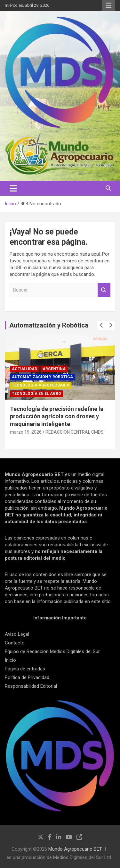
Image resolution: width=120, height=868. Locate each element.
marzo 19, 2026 (26, 432)
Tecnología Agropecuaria (41, 385)
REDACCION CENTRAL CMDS (75, 432)
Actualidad (24, 369)
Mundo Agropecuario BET (75, 849)
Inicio (10, 660)
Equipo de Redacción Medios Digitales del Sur (52, 651)
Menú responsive (108, 5)
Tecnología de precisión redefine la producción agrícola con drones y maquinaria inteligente (57, 416)
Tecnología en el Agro (36, 394)
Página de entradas (25, 669)
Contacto (15, 643)
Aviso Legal (17, 634)
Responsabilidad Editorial (31, 686)
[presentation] (101, 325)
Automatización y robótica (42, 377)
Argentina (54, 369)
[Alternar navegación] (13, 188)
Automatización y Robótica (49, 325)
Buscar (104, 290)
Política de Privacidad (27, 677)
